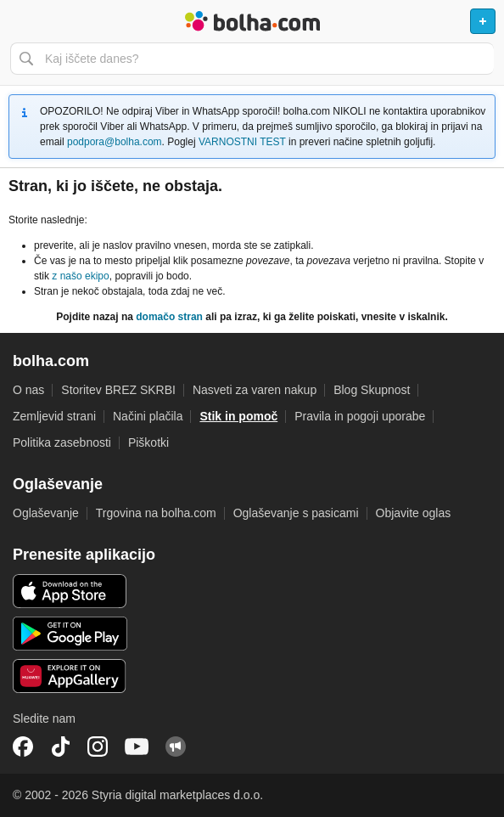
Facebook (23, 747)
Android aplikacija (70, 634)
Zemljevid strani (54, 416)
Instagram (98, 747)
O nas (28, 390)
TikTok (60, 747)
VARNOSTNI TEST (242, 142)
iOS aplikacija (70, 591)
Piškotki (148, 442)
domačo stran (169, 317)
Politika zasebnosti (62, 442)
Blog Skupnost (372, 390)
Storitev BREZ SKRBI (118, 390)
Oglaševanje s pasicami (296, 513)
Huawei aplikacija (70, 676)
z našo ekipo (80, 276)
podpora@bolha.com (115, 142)
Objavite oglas (414, 513)
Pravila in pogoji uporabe (360, 416)
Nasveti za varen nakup (255, 390)
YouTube (137, 747)
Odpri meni (20, 21)
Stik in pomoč (238, 416)
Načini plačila (148, 416)
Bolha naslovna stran (252, 21)
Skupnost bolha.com (176, 747)
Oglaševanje (46, 513)
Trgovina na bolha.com (156, 513)
